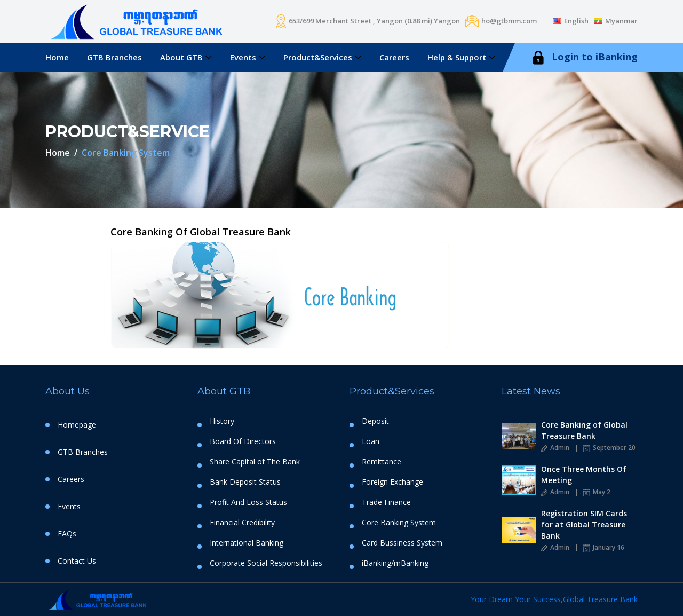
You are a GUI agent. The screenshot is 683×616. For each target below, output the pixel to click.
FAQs (67, 534)
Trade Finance (386, 502)
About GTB (181, 57)
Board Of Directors (243, 441)
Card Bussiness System (402, 543)
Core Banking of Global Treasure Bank (584, 430)
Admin (555, 448)
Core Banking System (399, 523)
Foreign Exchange (392, 482)
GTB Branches (114, 57)
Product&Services (318, 57)
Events (243, 57)
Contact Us (77, 561)
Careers (394, 57)
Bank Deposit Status (245, 482)
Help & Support (457, 57)
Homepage (77, 425)
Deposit (375, 421)
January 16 (603, 547)
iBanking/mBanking (395, 563)
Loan (371, 441)
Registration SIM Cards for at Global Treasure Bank (584, 524)
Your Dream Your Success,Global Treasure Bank (554, 599)
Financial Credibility (242, 523)
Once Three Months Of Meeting (584, 475)
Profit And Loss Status (248, 502)
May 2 (597, 492)
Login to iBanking (584, 57)
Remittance (382, 462)
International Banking (247, 543)
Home (57, 57)
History (222, 421)
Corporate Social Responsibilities (266, 563)
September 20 (609, 448)
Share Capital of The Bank (255, 462)
